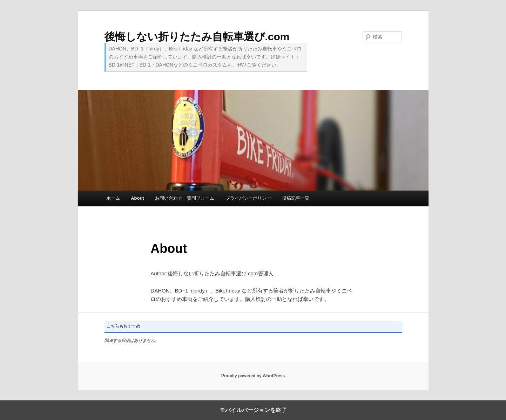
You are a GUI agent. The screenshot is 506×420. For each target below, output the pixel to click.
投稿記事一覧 (296, 198)
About (137, 198)
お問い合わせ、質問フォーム (185, 198)
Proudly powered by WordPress (253, 376)
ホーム (113, 198)
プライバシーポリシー (248, 198)
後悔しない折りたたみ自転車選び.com (197, 37)
